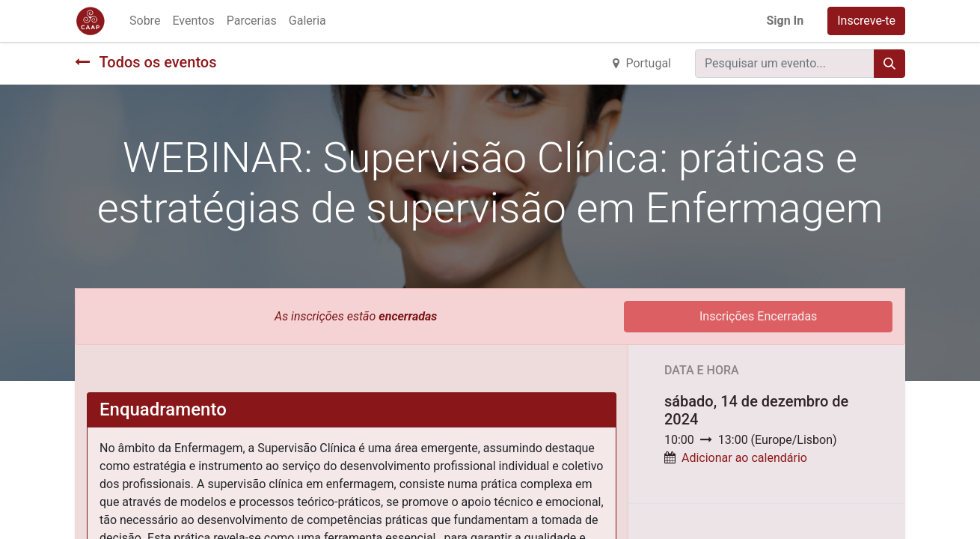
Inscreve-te (866, 21)
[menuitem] (145, 21)
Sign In (785, 21)
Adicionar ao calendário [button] (744, 458)
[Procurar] (889, 64)
